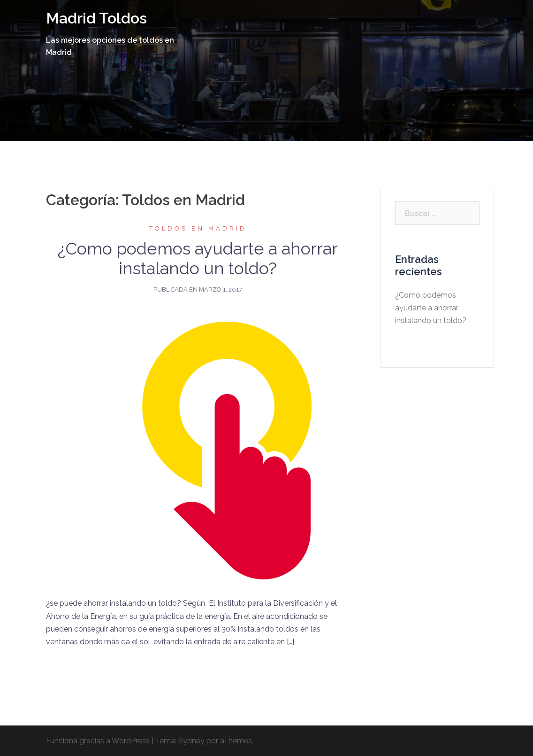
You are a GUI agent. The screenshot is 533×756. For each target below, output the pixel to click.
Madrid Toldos (96, 18)
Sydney (191, 741)
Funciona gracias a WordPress (98, 741)
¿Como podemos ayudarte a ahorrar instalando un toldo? (198, 258)
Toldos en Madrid (198, 228)
